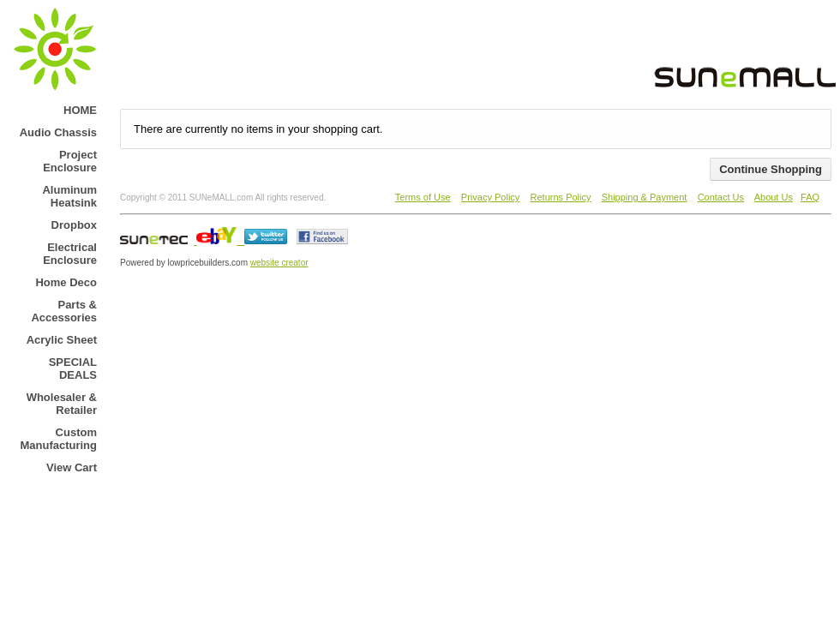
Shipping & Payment (645, 197)
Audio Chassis (58, 132)
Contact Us (721, 197)
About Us (774, 197)
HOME (80, 110)
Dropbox (74, 225)
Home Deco (66, 282)
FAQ (810, 197)
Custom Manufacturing (58, 439)
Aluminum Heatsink (69, 196)
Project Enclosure (70, 161)
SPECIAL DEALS (73, 368)
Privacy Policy (490, 197)
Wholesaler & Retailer (62, 404)
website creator (279, 263)
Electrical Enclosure (70, 254)
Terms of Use (423, 197)
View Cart (72, 467)
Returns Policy (561, 197)
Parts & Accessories (64, 311)
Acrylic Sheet (62, 340)
